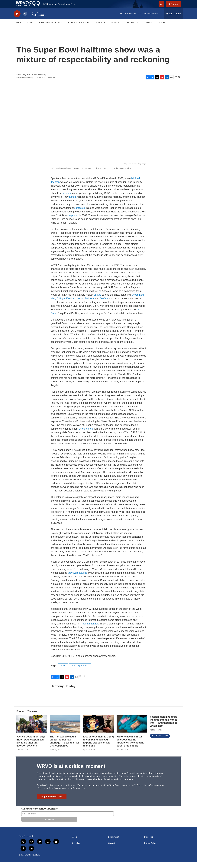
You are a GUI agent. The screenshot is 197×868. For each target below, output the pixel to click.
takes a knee (86, 435)
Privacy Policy (150, 849)
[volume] (25, 20)
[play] (17, 20)
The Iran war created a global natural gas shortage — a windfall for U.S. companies (65, 747)
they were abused (78, 579)
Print (177, 83)
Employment (114, 843)
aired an (66, 199)
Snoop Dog (137, 301)
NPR (63, 672)
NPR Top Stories (80, 672)
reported (74, 221)
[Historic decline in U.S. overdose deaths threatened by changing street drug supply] (132, 730)
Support (116, 28)
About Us (132, 28)
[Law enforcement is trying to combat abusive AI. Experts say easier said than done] (99, 730)
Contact (111, 849)
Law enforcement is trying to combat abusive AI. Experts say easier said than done (98, 747)
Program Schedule (51, 28)
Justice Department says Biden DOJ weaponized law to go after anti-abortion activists (31, 747)
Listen (17, 28)
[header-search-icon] (163, 7)
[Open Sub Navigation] (23, 28)
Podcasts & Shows (79, 28)
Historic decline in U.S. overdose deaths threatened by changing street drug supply (130, 747)
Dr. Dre (97, 301)
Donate (176, 7)
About (75, 843)
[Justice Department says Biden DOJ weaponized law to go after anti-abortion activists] (32, 730)
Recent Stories (27, 717)
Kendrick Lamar (75, 305)
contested (80, 214)
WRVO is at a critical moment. (72, 772)
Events (101, 28)
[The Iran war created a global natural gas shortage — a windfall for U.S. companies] (65, 730)
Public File (149, 843)
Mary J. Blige (58, 305)
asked (73, 203)
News (30, 28)
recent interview (90, 630)
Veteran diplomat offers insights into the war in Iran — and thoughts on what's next (164, 727)
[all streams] (174, 20)
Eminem (89, 305)
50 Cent (104, 305)
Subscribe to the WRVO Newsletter (39, 815)
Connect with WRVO (155, 28)
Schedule (76, 849)
